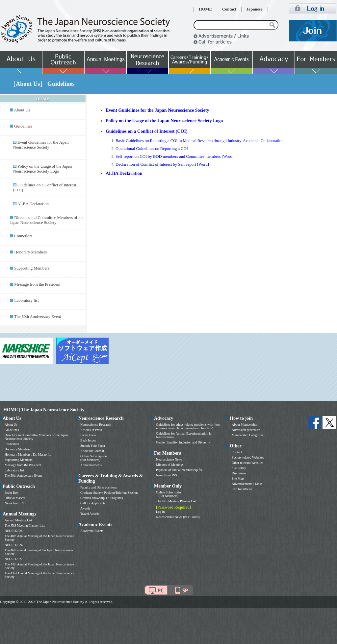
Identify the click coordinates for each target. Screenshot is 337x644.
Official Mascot (15, 498)
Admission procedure (246, 430)
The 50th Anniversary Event (38, 317)
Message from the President (37, 284)
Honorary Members (30, 252)
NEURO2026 (13, 531)
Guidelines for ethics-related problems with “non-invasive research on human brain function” (189, 426)
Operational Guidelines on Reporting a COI (152, 149)
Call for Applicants (93, 503)
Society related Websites (248, 457)
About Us (22, 110)
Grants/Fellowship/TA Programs (102, 498)
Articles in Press (91, 430)
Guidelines (12, 430)
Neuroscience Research (96, 425)
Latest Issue (88, 435)
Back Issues (88, 440)
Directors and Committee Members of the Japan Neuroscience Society (47, 220)
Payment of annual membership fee (179, 470)
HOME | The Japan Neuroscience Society (44, 410)
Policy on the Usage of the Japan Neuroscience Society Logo (42, 169)
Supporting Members (32, 268)
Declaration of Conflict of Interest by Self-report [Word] (162, 164)
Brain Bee (11, 493)
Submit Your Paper (93, 446)
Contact (229, 9)
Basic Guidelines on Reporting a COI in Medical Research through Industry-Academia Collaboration (199, 141)
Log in (160, 512)
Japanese (255, 9)
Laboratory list (26, 300)
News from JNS (15, 503)
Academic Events (92, 531)
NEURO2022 (13, 559)
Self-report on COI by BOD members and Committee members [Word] (175, 156)
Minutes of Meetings (170, 465)
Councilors (23, 236)
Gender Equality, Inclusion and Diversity (183, 442)
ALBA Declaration (33, 204)
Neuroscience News (169, 459)
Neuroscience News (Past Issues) (178, 517)
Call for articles (242, 489)
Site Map (238, 478)
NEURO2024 (13, 545)
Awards (85, 508)
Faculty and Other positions (99, 487)
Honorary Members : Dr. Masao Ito (28, 454)
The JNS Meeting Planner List (25, 525)
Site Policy (239, 468)
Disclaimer (239, 473)
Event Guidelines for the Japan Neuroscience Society (41, 145)
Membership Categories (247, 435)
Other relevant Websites (247, 463)
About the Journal (92, 451)
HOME (205, 9)
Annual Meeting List (18, 520)
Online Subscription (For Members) (93, 458)
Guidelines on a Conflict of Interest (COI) (147, 131)
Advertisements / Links (247, 484)
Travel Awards (90, 514)
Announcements (91, 465)
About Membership (245, 425)
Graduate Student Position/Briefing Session (109, 493)
